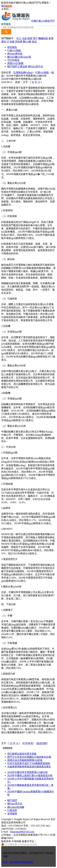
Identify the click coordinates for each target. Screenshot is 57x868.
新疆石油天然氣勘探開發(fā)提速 (25, 760)
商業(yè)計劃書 (15, 63)
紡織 (12, 42)
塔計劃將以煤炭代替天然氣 (22, 754)
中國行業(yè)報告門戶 (43, 21)
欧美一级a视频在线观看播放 (18, 862)
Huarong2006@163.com (22, 832)
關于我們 (12, 67)
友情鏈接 (12, 814)
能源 (30, 38)
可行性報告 (13, 60)
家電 (51, 38)
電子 (35, 38)
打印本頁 (28, 743)
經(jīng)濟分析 (15, 54)
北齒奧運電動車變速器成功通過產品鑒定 (29, 767)
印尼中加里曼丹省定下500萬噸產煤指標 (29, 763)
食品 (34, 42)
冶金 (24, 38)
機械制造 (43, 38)
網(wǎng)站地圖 (16, 807)
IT (8, 42)
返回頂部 (42, 743)
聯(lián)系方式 (35, 67)
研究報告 (12, 47)
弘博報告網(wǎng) (23, 72)
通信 (4, 42)
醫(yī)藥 (27, 42)
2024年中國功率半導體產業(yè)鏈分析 (28, 772)
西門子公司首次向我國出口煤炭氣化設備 (29, 757)
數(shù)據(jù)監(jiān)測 (19, 57)
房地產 (19, 42)
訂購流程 (22, 67)
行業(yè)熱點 (14, 50)
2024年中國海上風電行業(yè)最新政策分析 (30, 775)
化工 (19, 38)
